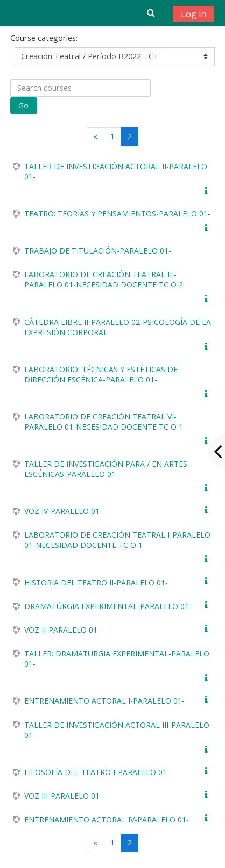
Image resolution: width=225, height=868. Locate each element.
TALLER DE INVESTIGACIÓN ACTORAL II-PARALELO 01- (116, 171)
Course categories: (44, 38)
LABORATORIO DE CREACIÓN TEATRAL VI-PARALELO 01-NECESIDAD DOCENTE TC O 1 (104, 422)
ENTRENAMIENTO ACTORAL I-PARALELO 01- (104, 701)
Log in (194, 14)
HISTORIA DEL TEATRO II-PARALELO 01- (96, 583)
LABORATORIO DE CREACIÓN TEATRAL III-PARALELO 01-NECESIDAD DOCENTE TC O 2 (104, 279)
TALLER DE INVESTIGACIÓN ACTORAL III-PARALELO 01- (117, 730)
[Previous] (96, 137)
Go (23, 106)
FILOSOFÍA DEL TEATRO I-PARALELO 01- (97, 772)
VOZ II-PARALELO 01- (62, 630)
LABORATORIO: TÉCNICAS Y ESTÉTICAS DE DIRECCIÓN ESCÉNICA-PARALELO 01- (101, 374)
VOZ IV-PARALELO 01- (63, 511)
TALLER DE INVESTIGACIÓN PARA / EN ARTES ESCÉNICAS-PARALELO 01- (106, 469)
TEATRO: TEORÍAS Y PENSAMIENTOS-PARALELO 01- (117, 214)
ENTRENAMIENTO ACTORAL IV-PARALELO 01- (107, 819)
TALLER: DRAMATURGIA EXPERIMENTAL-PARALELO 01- (117, 659)
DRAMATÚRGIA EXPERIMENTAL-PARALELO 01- (108, 606)
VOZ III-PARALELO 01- (63, 796)
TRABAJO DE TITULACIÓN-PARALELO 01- (98, 251)
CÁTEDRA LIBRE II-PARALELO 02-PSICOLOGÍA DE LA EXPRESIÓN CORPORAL (118, 327)
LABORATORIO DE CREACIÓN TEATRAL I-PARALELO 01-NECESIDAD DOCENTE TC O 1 (117, 540)
